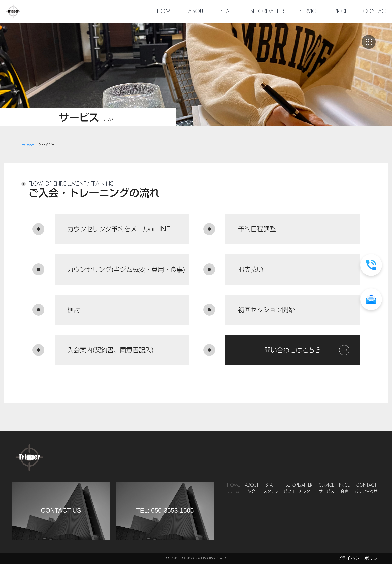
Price (344, 489)
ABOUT (197, 11)
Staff (271, 489)
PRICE (341, 11)
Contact (366, 489)
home (28, 145)
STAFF (227, 11)
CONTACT (375, 11)
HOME (165, 11)
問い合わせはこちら (293, 350)
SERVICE (309, 11)
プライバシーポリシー (360, 558)
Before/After (299, 489)
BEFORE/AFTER (267, 11)
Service (326, 489)
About (252, 489)
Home (234, 489)
